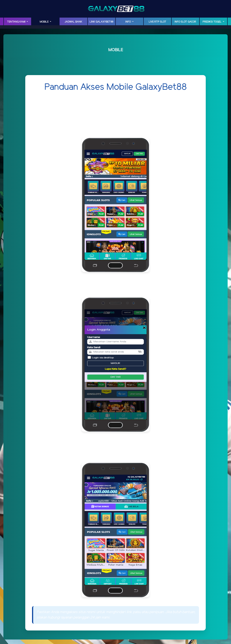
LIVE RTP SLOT (157, 22)
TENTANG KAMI (16, 22)
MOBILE (44, 22)
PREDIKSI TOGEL (212, 22)
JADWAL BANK (73, 22)
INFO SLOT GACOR (185, 22)
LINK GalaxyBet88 (101, 22)
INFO (128, 22)
